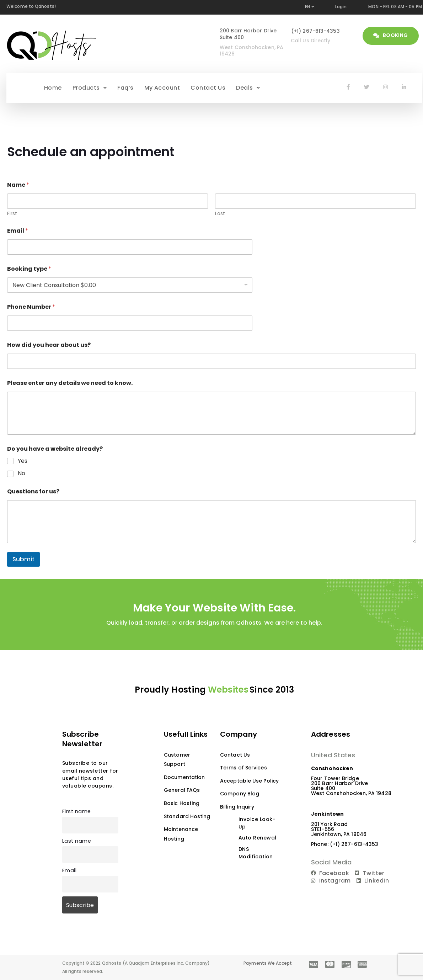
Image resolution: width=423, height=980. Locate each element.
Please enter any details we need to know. (70, 383)
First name (77, 811)
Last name (77, 841)
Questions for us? (33, 491)
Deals (248, 88)
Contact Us (208, 88)
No (22, 474)
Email (18, 231)
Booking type (29, 269)
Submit (23, 559)
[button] (90, 88)
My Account (162, 88)
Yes (23, 461)
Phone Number (31, 307)
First (12, 214)
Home (53, 88)
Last (220, 214)
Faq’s (125, 88)
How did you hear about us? (49, 345)
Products (90, 88)
